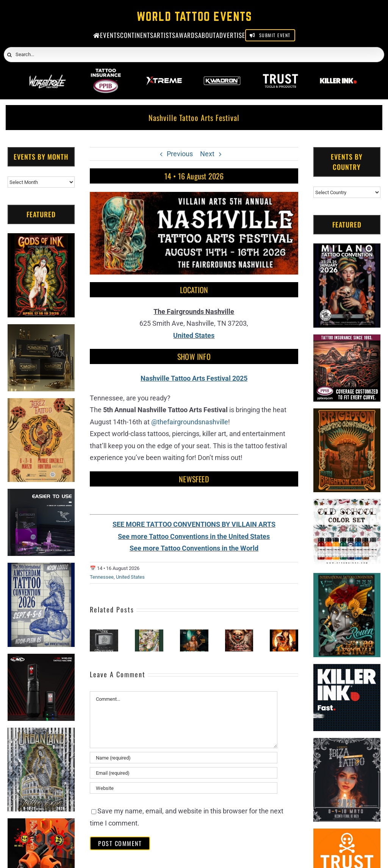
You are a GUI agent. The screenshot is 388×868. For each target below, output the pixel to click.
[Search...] (194, 55)
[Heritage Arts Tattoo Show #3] (284, 633)
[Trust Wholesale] (280, 74)
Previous (180, 154)
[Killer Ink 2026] (338, 74)
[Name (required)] (184, 758)
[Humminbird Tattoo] (41, 495)
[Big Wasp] (41, 824)
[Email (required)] (184, 773)
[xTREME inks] (347, 505)
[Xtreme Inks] (164, 74)
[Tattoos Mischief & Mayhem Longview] (239, 633)
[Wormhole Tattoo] (48, 74)
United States (130, 577)
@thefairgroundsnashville (190, 422)
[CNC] (41, 660)
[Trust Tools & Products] (347, 834)
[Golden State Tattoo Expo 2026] (194, 633)
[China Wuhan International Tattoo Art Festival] (149, 633)
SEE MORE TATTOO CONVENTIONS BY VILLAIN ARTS (194, 524)
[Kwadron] (222, 74)
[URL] (184, 788)
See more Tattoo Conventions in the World (194, 548)
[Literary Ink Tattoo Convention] (104, 633)
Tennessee (102, 577)
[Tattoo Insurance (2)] (347, 340)
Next (207, 154)
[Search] (9, 55)
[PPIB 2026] (106, 74)
